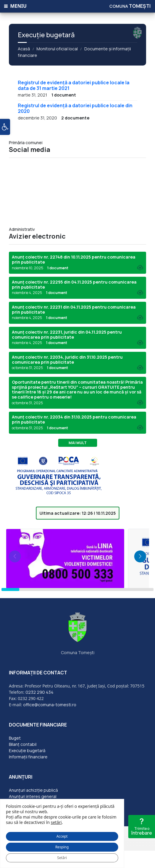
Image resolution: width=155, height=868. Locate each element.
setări (56, 822)
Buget (15, 738)
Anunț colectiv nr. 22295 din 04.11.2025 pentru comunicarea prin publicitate (74, 284)
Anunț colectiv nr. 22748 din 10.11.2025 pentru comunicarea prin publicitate (74, 259)
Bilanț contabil (23, 744)
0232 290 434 (39, 692)
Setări (62, 858)
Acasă (24, 49)
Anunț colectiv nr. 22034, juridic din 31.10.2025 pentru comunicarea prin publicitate (67, 360)
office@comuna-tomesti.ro (50, 705)
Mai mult (78, 443)
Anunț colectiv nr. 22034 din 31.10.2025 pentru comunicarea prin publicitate (74, 419)
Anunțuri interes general (33, 796)
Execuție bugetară (27, 750)
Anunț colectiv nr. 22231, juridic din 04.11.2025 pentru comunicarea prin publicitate (67, 335)
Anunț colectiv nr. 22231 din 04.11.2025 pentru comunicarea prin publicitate (74, 309)
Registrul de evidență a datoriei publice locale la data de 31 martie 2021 (74, 85)
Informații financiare (28, 757)
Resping (62, 847)
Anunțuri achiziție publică (33, 790)
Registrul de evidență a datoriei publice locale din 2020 (75, 108)
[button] (5, 127)
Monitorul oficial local (57, 49)
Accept (62, 836)
